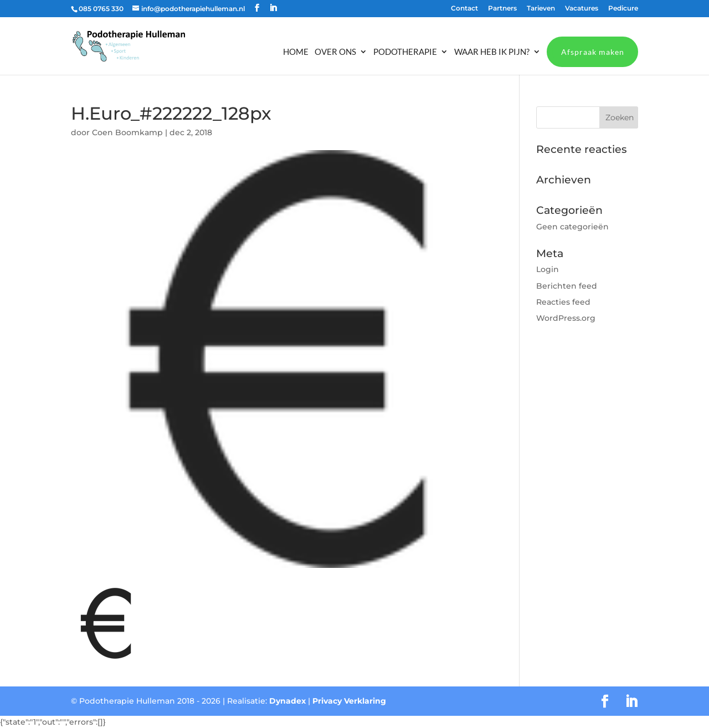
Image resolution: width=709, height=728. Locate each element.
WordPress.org (566, 318)
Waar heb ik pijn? (492, 52)
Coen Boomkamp (127, 132)
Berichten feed (567, 286)
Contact (464, 9)
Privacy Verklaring (349, 701)
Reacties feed (563, 302)
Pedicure (623, 9)
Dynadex (287, 701)
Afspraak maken (593, 52)
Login (548, 269)
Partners (502, 9)
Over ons (335, 52)
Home (296, 52)
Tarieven (541, 9)
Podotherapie (405, 52)
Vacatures (582, 9)
